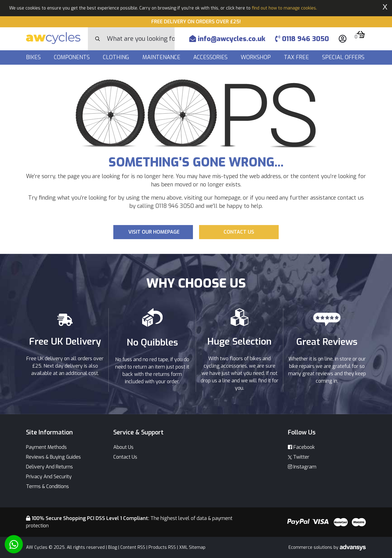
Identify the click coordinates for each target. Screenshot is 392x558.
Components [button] (73, 57)
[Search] (141, 39)
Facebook (301, 447)
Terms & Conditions (47, 486)
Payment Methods (46, 447)
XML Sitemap (192, 547)
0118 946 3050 (302, 39)
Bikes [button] (34, 57)
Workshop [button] (256, 57)
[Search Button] (98, 39)
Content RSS (133, 547)
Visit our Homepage (154, 232)
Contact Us (125, 457)
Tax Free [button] (297, 57)
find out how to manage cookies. (284, 8)
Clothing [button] (117, 57)
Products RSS (162, 547)
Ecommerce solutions (311, 547)
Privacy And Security (49, 477)
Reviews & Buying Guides (53, 457)
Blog (113, 547)
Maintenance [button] (162, 57)
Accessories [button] (211, 57)
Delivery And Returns (49, 467)
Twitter (299, 457)
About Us (123, 447)
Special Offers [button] (344, 57)
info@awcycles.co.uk (227, 39)
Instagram (302, 467)
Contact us (239, 232)
